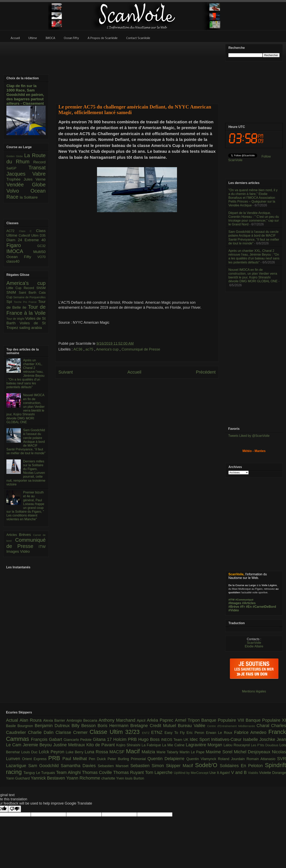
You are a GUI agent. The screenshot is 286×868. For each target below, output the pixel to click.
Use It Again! (220, 773)
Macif (134, 751)
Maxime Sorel (220, 752)
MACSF (118, 752)
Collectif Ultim (29, 236)
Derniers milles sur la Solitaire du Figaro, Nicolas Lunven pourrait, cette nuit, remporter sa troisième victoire (26, 473)
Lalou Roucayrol (237, 745)
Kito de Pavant (101, 745)
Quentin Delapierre (167, 759)
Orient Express (35, 759)
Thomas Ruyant (129, 772)
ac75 (90, 349)
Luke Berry (75, 752)
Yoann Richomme (84, 778)
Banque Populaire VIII (224, 720)
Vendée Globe (26, 185)
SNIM (13, 292)
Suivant (66, 372)
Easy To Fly (175, 733)
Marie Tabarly (168, 752)
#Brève (234, 607)
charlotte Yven (113, 778)
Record (39, 162)
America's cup (108, 349)
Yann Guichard (18, 778)
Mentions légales (254, 691)
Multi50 (39, 252)
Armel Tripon (188, 720)
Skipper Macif (181, 766)
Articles (13, 535)
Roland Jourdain (232, 759)
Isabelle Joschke (260, 739)
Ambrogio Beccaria (82, 720)
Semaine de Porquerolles (29, 297)
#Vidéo (234, 610)
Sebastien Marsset (114, 766)
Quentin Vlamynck (202, 759)
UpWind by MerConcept (192, 773)
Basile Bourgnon (20, 726)
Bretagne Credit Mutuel (154, 726)
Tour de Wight (16, 319)
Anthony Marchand (118, 720)
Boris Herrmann (114, 726)
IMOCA (20, 251)
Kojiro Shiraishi (129, 745)
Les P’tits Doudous (265, 745)
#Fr (242, 607)
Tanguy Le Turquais (40, 773)
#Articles (249, 603)
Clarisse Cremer (73, 732)
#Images (235, 603)
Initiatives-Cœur (227, 739)
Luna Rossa (97, 752)
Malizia (149, 752)
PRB (55, 758)
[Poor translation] (15, 809)
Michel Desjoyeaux (253, 752)
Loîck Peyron (52, 752)
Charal (264, 726)
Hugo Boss (150, 739)
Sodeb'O (207, 765)
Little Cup (15, 288)
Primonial (139, 759)
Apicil (142, 720)
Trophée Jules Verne (26, 179)
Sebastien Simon (148, 766)
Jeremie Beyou (38, 745)
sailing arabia (30, 328)
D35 (43, 236)
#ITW (231, 600)
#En (249, 607)
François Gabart (47, 739)
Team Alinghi (69, 772)
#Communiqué (244, 600)
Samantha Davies (79, 766)
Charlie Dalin (42, 732)
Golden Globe (15, 156)
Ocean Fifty (22, 257)
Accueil (134, 372)
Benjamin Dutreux (53, 726)
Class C (27, 231)
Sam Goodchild (44, 766)
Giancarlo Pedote (78, 740)
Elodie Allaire (254, 646)
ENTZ (147, 733)
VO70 (41, 257)
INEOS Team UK (175, 740)
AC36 (78, 349)
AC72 (13, 231)
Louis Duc (30, 752)
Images (13, 551)
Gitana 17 (103, 739)
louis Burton (134, 778)
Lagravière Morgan (205, 745)
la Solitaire (29, 197)
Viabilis (254, 773)
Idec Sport (200, 739)
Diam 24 (15, 240)
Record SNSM (35, 288)
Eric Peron (196, 733)
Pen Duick (98, 759)
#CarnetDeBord (264, 607)
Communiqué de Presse (141, 349)
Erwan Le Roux (220, 733)
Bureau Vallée (192, 726)
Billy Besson (85, 726)
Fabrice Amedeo (251, 732)
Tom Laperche (159, 772)
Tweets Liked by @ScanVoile (249, 436)
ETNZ (158, 732)
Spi (10, 302)
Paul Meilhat (76, 759)
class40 (13, 261)
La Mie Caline (174, 745)
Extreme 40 (35, 240)
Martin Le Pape (193, 752)
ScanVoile (254, 643)
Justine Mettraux (70, 745)
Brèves (26, 535)
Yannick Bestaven (48, 778)
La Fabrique (152, 745)
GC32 (41, 246)
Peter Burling (119, 759)
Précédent (206, 372)
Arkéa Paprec (161, 720)
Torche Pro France (26, 302)
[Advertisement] (137, 70)
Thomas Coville (98, 772)
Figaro (22, 245)
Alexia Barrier (55, 720)
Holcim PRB (126, 739)
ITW (42, 547)
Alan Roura (31, 720)
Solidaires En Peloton (242, 766)
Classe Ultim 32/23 (116, 732)
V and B (239, 772)
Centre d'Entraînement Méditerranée (232, 726)
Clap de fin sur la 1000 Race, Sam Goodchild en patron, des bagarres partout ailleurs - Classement (25, 95)
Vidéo (25, 551)
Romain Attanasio (262, 759)
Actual (13, 720)
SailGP (17, 168)
